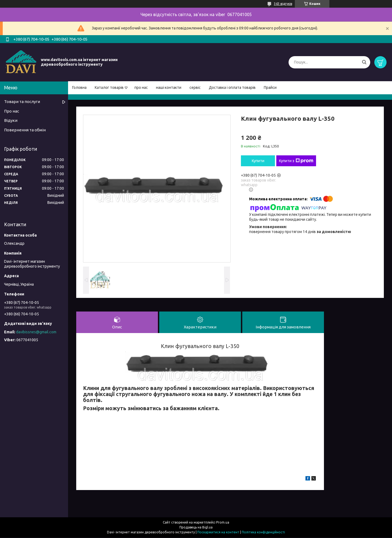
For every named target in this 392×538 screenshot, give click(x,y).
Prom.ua (223, 523)
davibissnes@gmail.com (36, 332)
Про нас (12, 111)
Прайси (270, 87)
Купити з (296, 161)
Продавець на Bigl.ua (196, 528)
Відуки (11, 120)
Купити (258, 161)
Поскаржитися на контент (218, 533)
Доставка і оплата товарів (232, 87)
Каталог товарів (109, 87)
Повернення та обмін (25, 130)
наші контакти (169, 87)
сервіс (195, 87)
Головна (79, 87)
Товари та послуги (22, 102)
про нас (141, 87)
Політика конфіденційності (263, 533)
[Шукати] (364, 62)
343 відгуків (283, 4)
